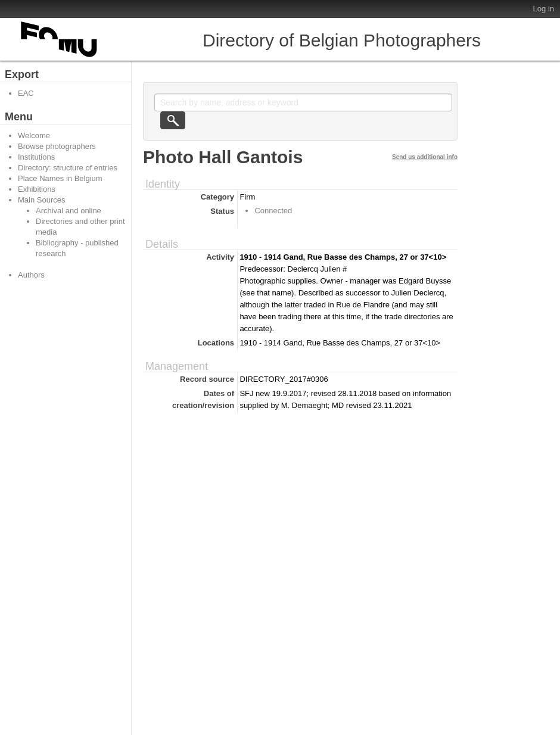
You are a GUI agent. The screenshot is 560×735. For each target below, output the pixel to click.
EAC (26, 93)
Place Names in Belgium (60, 178)
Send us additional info (425, 157)
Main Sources (41, 200)
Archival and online (69, 211)
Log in (544, 9)
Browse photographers (57, 146)
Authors (31, 275)
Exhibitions (37, 189)
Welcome (34, 136)
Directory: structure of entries (68, 168)
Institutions (36, 157)
